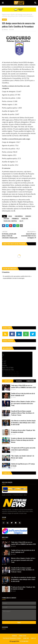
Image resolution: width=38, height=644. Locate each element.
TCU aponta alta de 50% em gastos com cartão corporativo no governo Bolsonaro (23, 449)
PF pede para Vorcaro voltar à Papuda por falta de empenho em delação (23, 431)
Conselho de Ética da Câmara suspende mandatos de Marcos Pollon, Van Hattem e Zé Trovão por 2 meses (23, 413)
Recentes (19, 381)
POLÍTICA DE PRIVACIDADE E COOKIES (12, 638)
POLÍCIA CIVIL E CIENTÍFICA (10, 221)
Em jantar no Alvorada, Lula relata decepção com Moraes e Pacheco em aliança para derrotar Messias (23, 440)
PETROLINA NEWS (24, 641)
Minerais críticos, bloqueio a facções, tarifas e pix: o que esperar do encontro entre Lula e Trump (23, 403)
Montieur (6, 30)
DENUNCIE (14, 636)
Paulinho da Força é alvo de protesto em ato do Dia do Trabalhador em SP (23, 394)
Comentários (30, 381)
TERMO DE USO (22, 636)
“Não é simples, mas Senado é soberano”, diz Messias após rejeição (23, 457)
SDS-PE (13, 14)
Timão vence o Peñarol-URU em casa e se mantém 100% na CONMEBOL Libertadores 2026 (23, 386)
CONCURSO (28, 216)
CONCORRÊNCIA (19, 216)
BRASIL (10, 216)
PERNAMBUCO (15, 219)
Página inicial (6, 14)
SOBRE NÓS (26, 638)
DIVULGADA (6, 219)
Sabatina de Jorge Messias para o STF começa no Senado (23, 465)
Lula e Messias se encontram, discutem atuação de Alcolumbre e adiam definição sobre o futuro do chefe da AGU (23, 423)
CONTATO (33, 638)
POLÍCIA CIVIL (25, 219)
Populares (8, 381)
